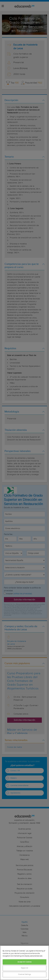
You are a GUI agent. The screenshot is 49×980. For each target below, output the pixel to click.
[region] (24, 963)
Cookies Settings (24, 974)
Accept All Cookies (24, 962)
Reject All (24, 968)
